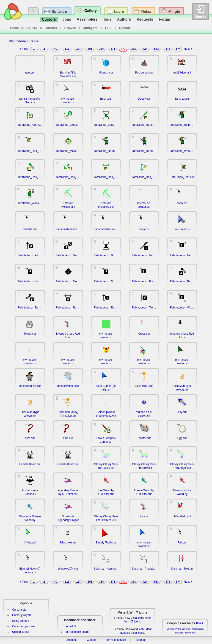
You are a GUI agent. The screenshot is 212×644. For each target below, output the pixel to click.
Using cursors (21, 621)
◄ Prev (24, 49)
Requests (145, 19)
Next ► (189, 49)
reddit (71, 626)
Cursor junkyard (22, 615)
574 (178, 49)
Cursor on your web (24, 626)
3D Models (190, 633)
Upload (124, 28)
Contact (92, 640)
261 (90, 49)
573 (168, 49)
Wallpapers (198, 629)
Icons (66, 19)
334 (101, 49)
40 (56, 49)
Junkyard (91, 28)
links (200, 623)
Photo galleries (183, 629)
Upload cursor (21, 632)
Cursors (49, 19)
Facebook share (77, 632)
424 (145, 49)
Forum (165, 19)
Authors (124, 19)
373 (133, 49)
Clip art (171, 629)
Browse (70, 28)
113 (67, 49)
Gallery (32, 28)
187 (78, 49)
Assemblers (87, 19)
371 (113, 49)
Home (15, 28)
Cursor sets (19, 610)
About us (72, 640)
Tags (107, 19)
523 (156, 49)
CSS (108, 28)
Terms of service (116, 640)
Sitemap (140, 640)
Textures (179, 633)
